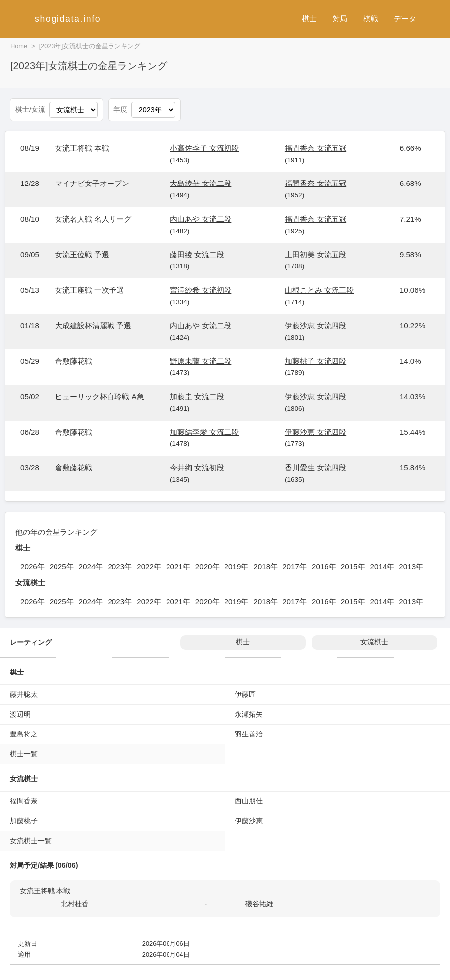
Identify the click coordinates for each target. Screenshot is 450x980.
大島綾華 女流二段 (201, 183)
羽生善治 (249, 734)
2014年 (382, 567)
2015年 (353, 567)
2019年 (237, 567)
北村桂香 (75, 904)
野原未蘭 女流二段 (201, 361)
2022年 (149, 567)
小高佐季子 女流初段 (204, 148)
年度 (120, 109)
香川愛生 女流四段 (316, 467)
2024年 (91, 567)
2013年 (411, 567)
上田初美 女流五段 (316, 255)
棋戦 (371, 19)
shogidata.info (68, 19)
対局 (340, 19)
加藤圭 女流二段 (197, 397)
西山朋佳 (249, 801)
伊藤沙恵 (249, 821)
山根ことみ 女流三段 (319, 290)
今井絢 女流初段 (197, 467)
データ (405, 19)
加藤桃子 (24, 821)
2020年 (207, 567)
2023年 (120, 567)
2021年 (178, 567)
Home (19, 46)
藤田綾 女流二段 (197, 255)
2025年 (62, 567)
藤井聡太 (24, 694)
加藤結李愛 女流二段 (204, 432)
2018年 (265, 567)
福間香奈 (24, 801)
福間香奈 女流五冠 (316, 148)
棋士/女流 (30, 109)
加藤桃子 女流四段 (316, 361)
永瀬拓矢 (249, 714)
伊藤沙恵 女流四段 (316, 326)
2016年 (324, 567)
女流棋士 (374, 642)
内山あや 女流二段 (201, 219)
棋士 (309, 19)
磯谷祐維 (259, 904)
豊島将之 (24, 734)
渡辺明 (20, 714)
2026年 (32, 567)
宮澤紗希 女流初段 (201, 290)
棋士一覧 (24, 754)
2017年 (295, 567)
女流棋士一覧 (31, 841)
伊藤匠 (245, 694)
